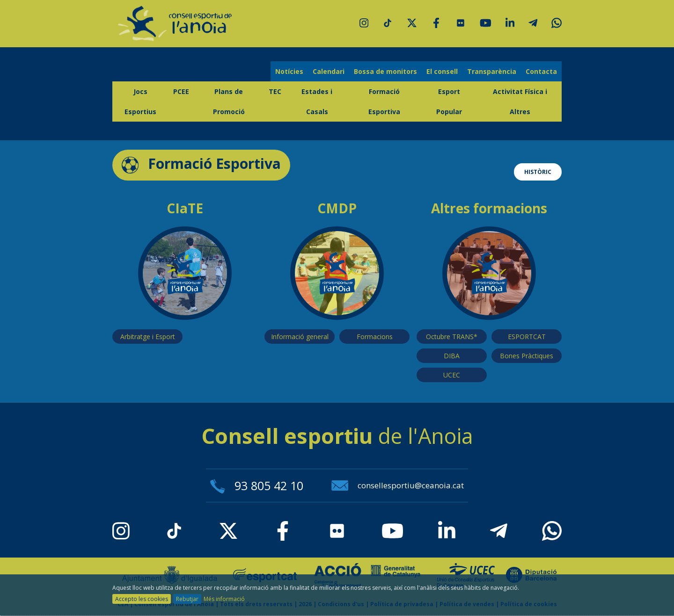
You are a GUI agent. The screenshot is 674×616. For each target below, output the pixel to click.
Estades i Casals (317, 101)
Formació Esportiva (384, 101)
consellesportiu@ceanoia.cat (398, 485)
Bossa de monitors (385, 71)
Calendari (329, 71)
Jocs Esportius (140, 101)
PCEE (181, 91)
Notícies (289, 71)
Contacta (541, 71)
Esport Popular (449, 101)
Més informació (224, 599)
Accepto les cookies (142, 599)
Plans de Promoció (229, 101)
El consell (442, 71)
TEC (275, 91)
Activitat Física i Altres (520, 101)
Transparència (492, 71)
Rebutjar (187, 599)
